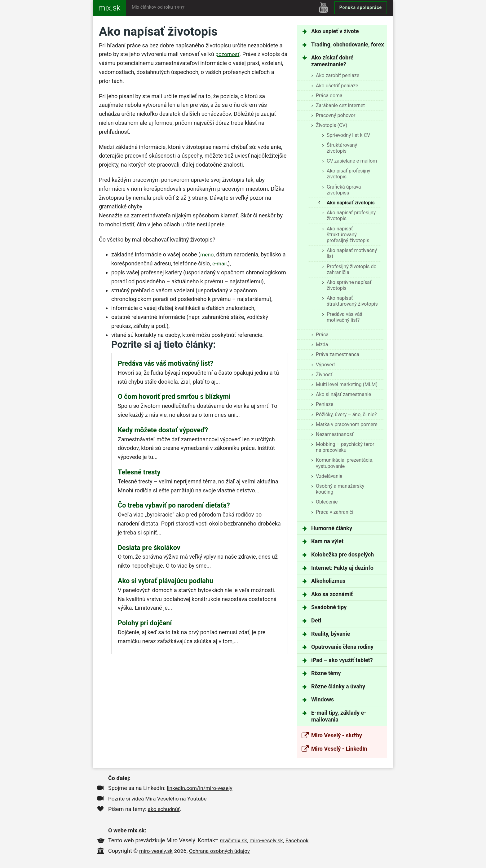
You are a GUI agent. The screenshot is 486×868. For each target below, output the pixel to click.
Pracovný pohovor (336, 115)
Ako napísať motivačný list (352, 253)
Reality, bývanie (331, 634)
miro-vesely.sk (269, 840)
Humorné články (332, 528)
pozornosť (228, 54)
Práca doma (329, 96)
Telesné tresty (139, 472)
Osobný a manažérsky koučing (340, 489)
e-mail (220, 263)
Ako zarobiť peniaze (338, 75)
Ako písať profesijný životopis (349, 174)
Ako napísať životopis (351, 203)
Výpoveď (325, 365)
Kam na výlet (327, 541)
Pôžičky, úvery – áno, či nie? (346, 414)
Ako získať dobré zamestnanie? (332, 61)
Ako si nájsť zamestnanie (343, 394)
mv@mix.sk (234, 840)
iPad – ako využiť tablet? (342, 660)
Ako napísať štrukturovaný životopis (352, 301)
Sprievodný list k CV (348, 135)
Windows (323, 699)
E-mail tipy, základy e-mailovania (339, 716)
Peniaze (325, 404)
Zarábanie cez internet (340, 105)
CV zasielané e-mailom (352, 161)
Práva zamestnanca (338, 354)
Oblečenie (327, 502)
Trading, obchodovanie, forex (348, 44)
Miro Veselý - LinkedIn (339, 749)
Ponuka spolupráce (361, 7)
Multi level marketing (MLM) (347, 384)
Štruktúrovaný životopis (342, 148)
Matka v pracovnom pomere (347, 424)
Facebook (301, 840)
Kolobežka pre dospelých (342, 554)
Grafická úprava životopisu (344, 190)
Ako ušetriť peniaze (337, 86)
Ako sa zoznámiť (332, 594)
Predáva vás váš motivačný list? (345, 317)
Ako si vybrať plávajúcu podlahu (166, 581)
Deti (316, 620)
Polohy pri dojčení (145, 623)
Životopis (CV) (331, 125)
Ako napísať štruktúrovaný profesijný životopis (348, 235)
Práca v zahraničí (335, 512)
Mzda (322, 345)
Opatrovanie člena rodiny (342, 647)
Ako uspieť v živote (335, 31)
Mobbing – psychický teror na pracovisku (345, 447)
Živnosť (324, 375)
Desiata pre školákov (149, 548)
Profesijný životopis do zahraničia (352, 269)
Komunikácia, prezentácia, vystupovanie (345, 463)
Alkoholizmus (328, 581)
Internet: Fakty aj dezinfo (342, 568)
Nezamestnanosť (335, 434)
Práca (322, 335)
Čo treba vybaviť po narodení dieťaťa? (174, 505)
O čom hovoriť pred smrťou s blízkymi (174, 397)
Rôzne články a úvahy (338, 686)
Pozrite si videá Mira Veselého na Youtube (160, 798)
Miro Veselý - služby (337, 735)
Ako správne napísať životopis (349, 285)
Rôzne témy (326, 673)
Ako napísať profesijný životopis (351, 216)
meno (207, 254)
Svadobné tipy (329, 607)
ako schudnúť (165, 809)
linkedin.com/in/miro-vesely (201, 788)
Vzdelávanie (329, 476)
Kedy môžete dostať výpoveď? (163, 430)
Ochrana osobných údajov (223, 851)
